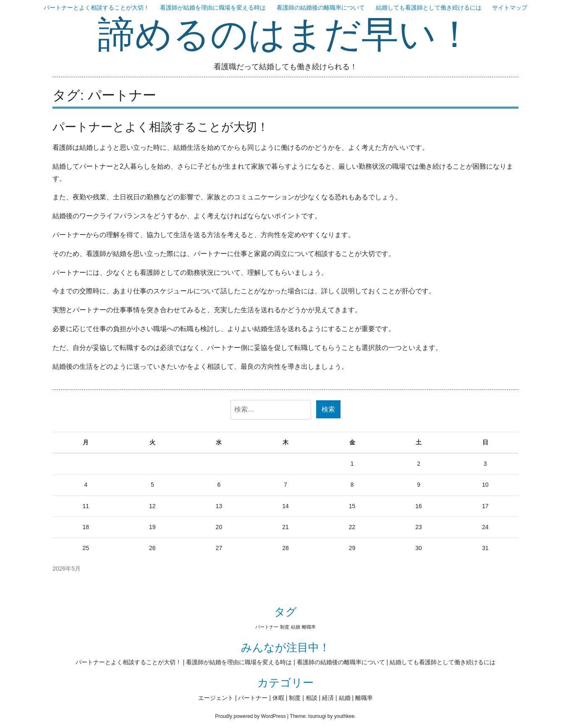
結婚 (345, 698)
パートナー (253, 698)
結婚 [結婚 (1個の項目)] (296, 627)
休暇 (278, 698)
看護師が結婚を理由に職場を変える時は (213, 8)
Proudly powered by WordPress (250, 716)
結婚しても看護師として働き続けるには (429, 8)
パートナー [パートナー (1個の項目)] (267, 627)
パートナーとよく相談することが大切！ (97, 8)
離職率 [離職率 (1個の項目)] (309, 627)
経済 (328, 698)
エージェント (216, 698)
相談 (312, 698)
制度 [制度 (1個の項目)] (285, 627)
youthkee (344, 716)
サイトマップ (510, 8)
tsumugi (317, 716)
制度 (295, 698)
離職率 (364, 698)
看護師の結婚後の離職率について (321, 8)
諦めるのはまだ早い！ (285, 36)
